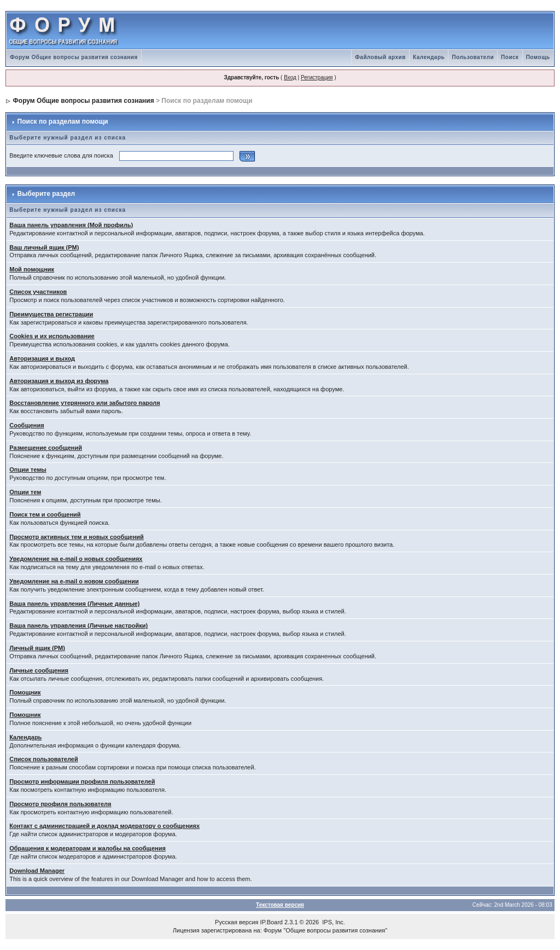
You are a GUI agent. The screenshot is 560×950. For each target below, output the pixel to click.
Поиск (510, 57)
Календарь (429, 57)
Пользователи (473, 57)
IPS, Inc (333, 922)
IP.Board (272, 922)
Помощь (538, 57)
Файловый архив (380, 57)
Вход (290, 77)
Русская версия (237, 922)
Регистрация (317, 77)
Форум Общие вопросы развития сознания (74, 57)
